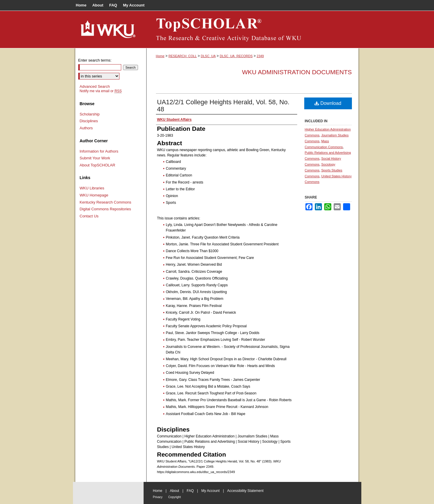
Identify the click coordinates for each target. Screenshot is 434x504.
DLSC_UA (208, 56)
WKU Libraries (92, 188)
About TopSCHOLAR (98, 165)
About (174, 491)
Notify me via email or (101, 91)
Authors (86, 128)
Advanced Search (95, 86)
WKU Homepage (94, 195)
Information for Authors (99, 151)
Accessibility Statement (245, 491)
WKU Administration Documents (297, 72)
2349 (260, 56)
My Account (210, 491)
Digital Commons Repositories (105, 209)
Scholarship (90, 114)
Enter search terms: (95, 60)
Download (328, 103)
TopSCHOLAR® (252, 29)
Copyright (175, 497)
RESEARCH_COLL (183, 56)
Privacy (158, 497)
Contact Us (89, 216)
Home (160, 56)
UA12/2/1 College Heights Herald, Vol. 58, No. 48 (223, 106)
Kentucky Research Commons (106, 202)
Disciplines (89, 121)
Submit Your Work (95, 158)
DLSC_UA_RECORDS (236, 56)
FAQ (190, 491)
